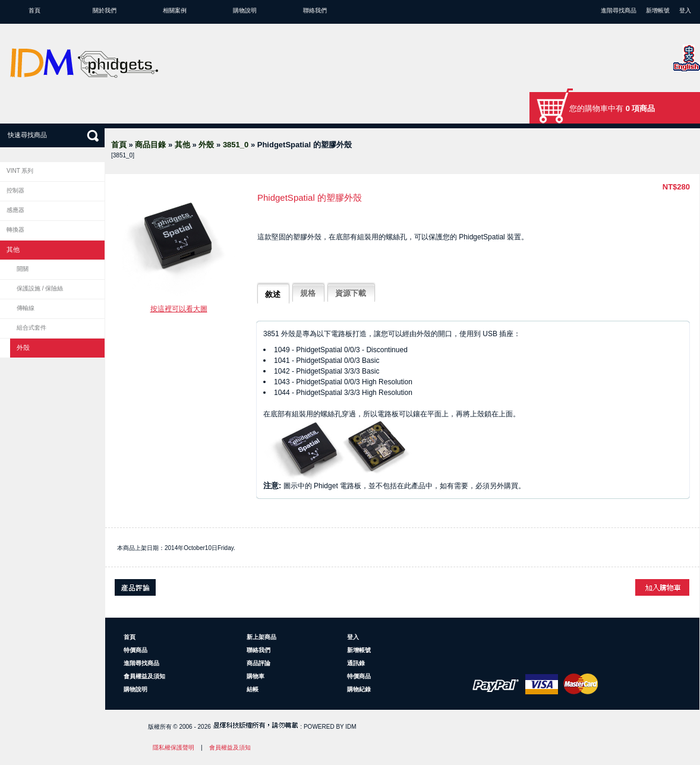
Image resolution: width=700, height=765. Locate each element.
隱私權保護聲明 (174, 747)
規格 (308, 293)
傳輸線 (26, 308)
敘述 (273, 294)
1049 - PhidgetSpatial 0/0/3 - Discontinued (341, 350)
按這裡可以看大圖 (179, 309)
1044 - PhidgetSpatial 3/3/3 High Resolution (343, 393)
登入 (685, 10)
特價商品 (135, 650)
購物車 (256, 676)
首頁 (34, 10)
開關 (23, 269)
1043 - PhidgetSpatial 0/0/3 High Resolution (343, 382)
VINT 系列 (20, 171)
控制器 (15, 190)
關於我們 (105, 10)
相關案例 (175, 10)
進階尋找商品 (619, 10)
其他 (182, 145)
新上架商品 (261, 637)
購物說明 (245, 10)
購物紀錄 (359, 689)
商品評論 (258, 663)
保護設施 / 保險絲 (40, 288)
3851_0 (236, 145)
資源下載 (351, 293)
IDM (351, 727)
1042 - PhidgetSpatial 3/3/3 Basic (327, 371)
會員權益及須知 (144, 676)
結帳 (253, 689)
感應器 (15, 210)
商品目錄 (150, 145)
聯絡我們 (315, 10)
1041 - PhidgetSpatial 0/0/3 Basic (327, 361)
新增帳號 (658, 10)
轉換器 (15, 230)
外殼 (206, 145)
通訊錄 (356, 663)
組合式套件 (31, 328)
